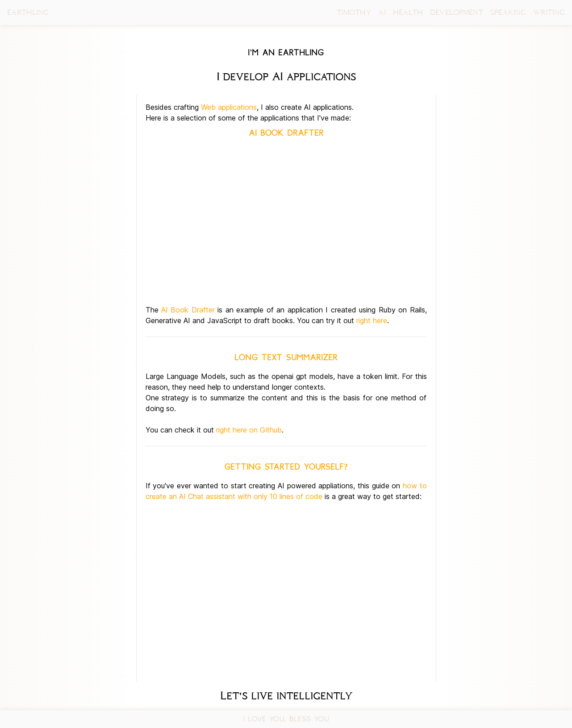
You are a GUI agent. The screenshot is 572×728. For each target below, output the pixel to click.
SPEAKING (508, 12)
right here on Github (249, 430)
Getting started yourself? (286, 467)
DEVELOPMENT (457, 12)
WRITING (549, 12)
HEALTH (408, 12)
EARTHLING (28, 12)
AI (382, 12)
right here (372, 320)
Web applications (229, 107)
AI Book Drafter (286, 133)
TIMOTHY (354, 12)
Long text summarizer (286, 358)
